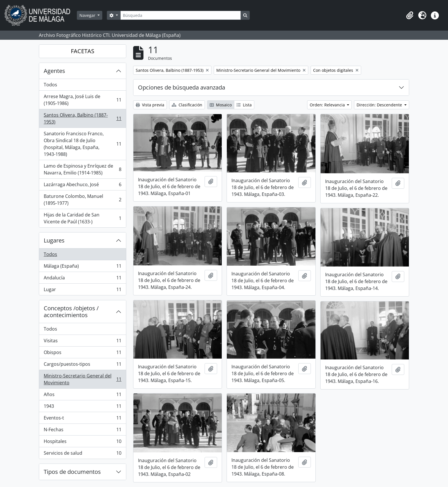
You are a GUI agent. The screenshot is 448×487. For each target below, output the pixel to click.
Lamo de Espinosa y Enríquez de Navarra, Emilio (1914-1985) (82, 169)
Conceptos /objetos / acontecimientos (71, 312)
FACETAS (83, 51)
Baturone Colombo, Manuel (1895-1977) (82, 200)
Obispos (82, 354)
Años (82, 396)
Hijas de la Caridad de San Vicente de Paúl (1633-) (82, 218)
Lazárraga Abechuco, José (82, 186)
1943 (82, 407)
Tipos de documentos (72, 472)
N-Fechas (82, 431)
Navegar (88, 15)
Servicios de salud (82, 454)
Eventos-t (82, 419)
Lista (244, 105)
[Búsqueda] (181, 15)
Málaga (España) (82, 267)
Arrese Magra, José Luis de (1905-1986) (82, 100)
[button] (410, 15)
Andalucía (82, 279)
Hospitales (82, 443)
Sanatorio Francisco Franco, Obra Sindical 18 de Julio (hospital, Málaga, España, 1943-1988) (82, 144)
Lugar (82, 291)
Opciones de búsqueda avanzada (182, 87)
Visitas (82, 342)
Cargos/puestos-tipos (82, 365)
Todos (50, 85)
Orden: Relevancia (328, 105)
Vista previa (150, 105)
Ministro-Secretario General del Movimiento (82, 379)
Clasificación (187, 105)
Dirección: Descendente (380, 105)
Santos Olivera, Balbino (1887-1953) (82, 118)
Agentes (54, 71)
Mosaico (221, 105)
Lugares (54, 240)
